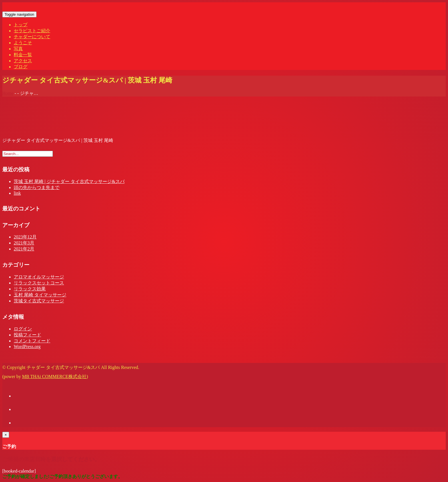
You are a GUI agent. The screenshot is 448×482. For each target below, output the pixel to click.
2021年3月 (24, 243)
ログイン (23, 329)
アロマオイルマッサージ (39, 277)
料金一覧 (23, 55)
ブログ (21, 67)
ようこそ (23, 43)
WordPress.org (27, 347)
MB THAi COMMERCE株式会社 (54, 376)
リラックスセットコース (39, 283)
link (17, 193)
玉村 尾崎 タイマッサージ (40, 295)
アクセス (23, 61)
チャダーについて (32, 37)
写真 (18, 49)
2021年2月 (24, 249)
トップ (21, 25)
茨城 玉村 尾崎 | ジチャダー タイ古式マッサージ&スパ (69, 181)
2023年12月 (25, 237)
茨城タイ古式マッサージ (39, 301)
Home (8, 93)
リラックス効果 (30, 289)
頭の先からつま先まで (37, 187)
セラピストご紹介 (32, 31)
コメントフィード (32, 341)
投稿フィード (27, 335)
